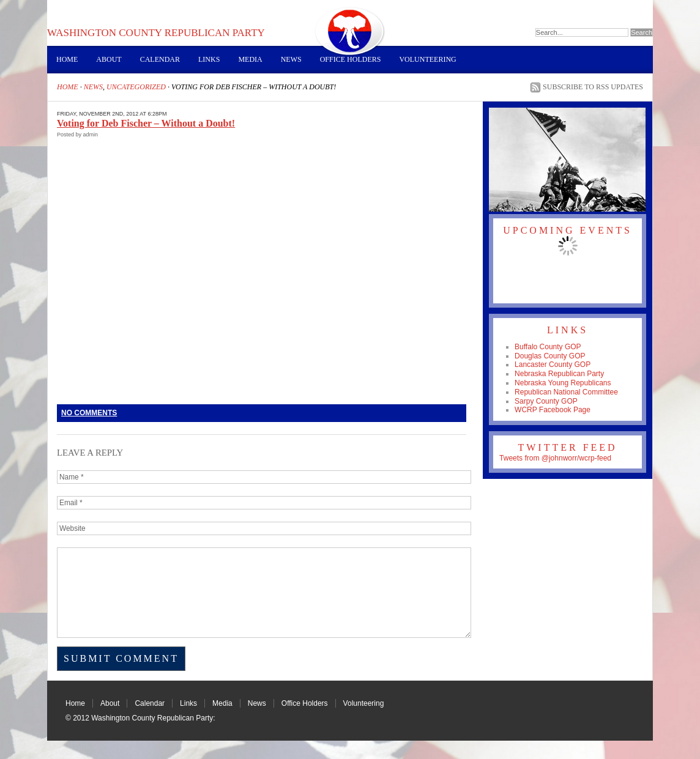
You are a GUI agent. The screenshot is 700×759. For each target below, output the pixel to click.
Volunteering (427, 59)
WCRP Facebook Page (553, 410)
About (109, 59)
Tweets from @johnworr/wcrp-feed (555, 458)
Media (250, 59)
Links (209, 59)
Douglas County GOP (550, 356)
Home (67, 59)
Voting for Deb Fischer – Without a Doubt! (146, 123)
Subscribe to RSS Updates (593, 87)
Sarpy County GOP (546, 401)
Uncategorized (136, 87)
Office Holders (351, 59)
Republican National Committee (566, 392)
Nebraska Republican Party (559, 374)
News (291, 59)
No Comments (89, 413)
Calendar (160, 59)
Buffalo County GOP (548, 347)
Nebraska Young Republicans (563, 383)
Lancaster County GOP (553, 365)
